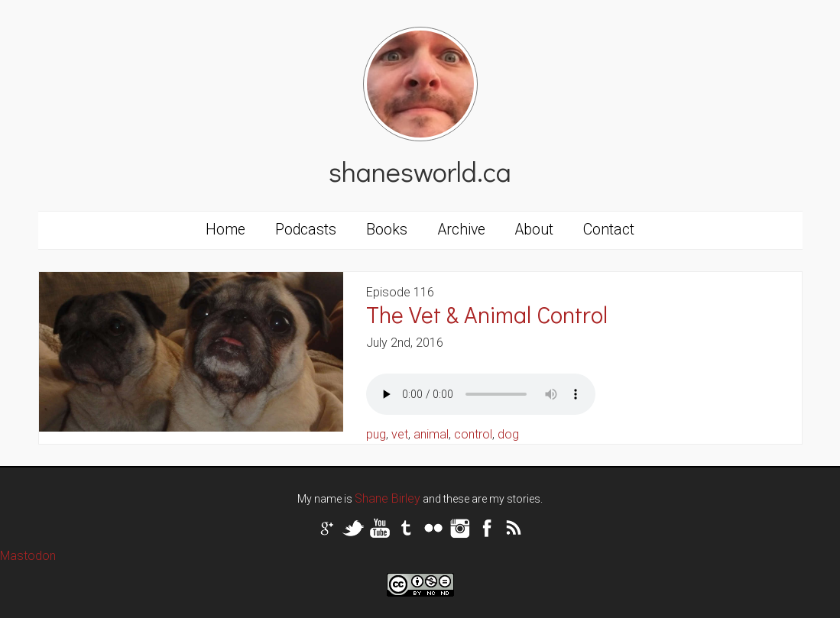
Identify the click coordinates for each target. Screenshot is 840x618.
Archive (462, 230)
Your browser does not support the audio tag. (481, 394)
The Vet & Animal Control (487, 314)
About (534, 230)
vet (400, 434)
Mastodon (28, 556)
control (473, 434)
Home (225, 230)
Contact (609, 230)
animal (431, 434)
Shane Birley (388, 498)
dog (508, 434)
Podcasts (306, 230)
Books (387, 230)
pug (376, 434)
